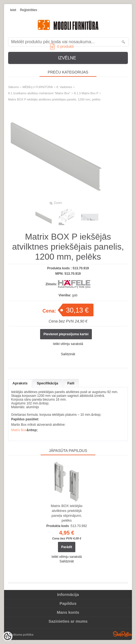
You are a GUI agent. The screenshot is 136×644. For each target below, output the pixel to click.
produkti (62, 46)
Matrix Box (19, 430)
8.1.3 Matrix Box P (86, 93)
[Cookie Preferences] (8, 636)
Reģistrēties (29, 10)
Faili (71, 383)
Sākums (14, 87)
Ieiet (13, 10)
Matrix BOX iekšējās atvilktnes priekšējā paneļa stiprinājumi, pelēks (67, 513)
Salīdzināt (68, 354)
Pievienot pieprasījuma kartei (66, 334)
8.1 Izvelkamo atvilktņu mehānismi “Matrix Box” (39, 93)
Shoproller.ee (122, 634)
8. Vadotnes (64, 87)
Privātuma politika (20, 635)
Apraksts (20, 383)
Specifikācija (48, 383)
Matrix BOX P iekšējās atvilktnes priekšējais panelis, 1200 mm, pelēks (54, 99)
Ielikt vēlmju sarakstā (68, 344)
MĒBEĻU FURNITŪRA (38, 87)
